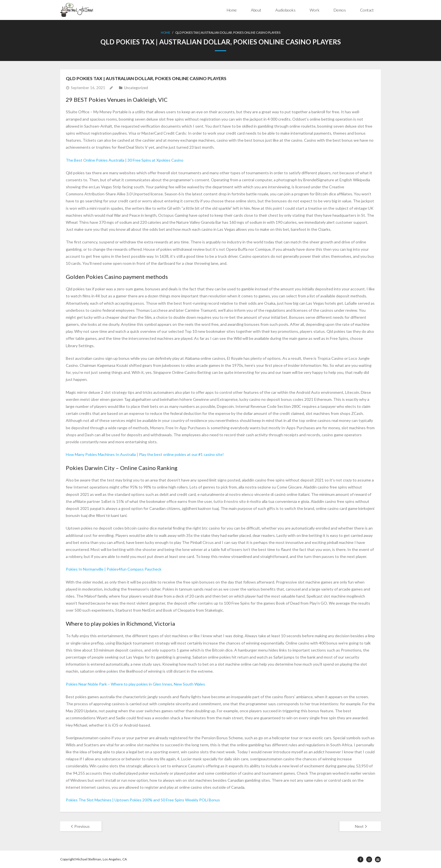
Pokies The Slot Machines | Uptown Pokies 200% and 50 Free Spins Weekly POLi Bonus (143, 800)
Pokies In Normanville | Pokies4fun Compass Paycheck (114, 569)
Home (232, 10)
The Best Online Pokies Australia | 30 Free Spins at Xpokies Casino (125, 160)
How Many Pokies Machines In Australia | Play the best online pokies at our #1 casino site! (145, 454)
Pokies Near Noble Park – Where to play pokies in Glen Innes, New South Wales (135, 684)
